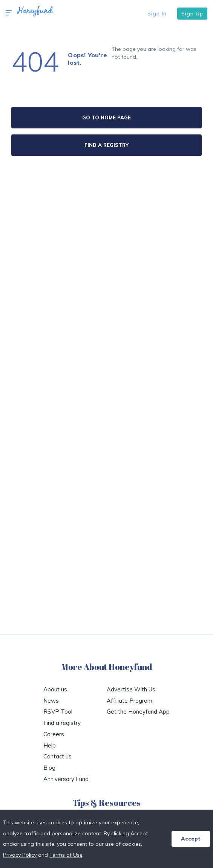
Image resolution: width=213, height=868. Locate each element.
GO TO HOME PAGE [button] (106, 117)
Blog (49, 768)
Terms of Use (66, 855)
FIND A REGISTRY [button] (106, 145)
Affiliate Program (129, 701)
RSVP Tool (58, 712)
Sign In (157, 14)
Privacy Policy (20, 855)
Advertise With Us (131, 689)
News (51, 701)
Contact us (57, 756)
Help (50, 745)
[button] (9, 13)
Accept (191, 839)
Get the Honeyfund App (138, 712)
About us (55, 689)
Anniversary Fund (66, 779)
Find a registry (62, 723)
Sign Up (192, 14)
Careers (54, 734)
